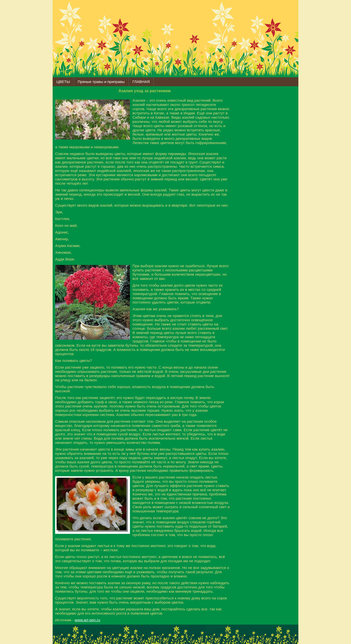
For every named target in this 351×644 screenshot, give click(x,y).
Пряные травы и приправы (101, 82)
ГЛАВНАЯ (141, 82)
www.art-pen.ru (87, 620)
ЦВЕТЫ (63, 82)
